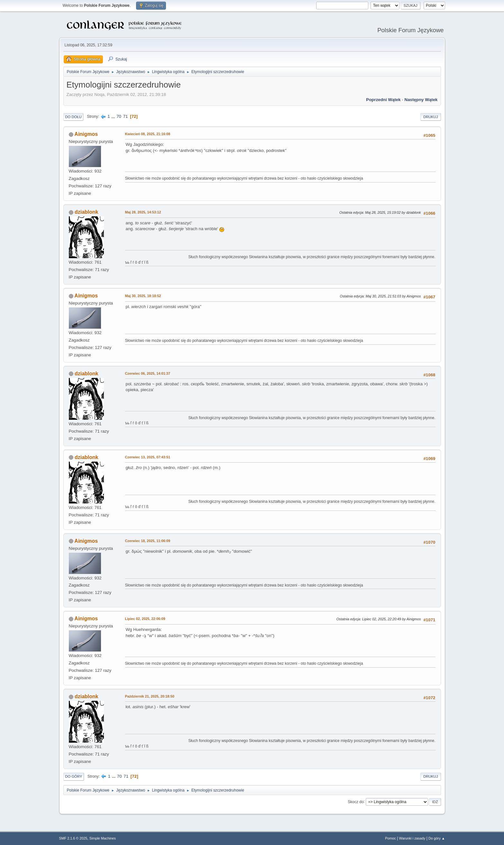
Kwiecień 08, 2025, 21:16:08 (148, 134)
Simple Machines (103, 838)
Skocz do (356, 802)
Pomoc (390, 838)
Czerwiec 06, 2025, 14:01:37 (148, 373)
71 (126, 116)
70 (119, 116)
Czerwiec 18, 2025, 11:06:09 (148, 541)
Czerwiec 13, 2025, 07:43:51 (148, 457)
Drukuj (431, 117)
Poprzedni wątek (383, 100)
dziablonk (87, 212)
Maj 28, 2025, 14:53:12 (143, 212)
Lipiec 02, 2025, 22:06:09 (145, 619)
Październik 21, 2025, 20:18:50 (150, 696)
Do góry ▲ (437, 838)
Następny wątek (421, 100)
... (114, 116)
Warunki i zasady (412, 838)
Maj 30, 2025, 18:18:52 (143, 296)
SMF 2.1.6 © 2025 (73, 838)
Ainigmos (86, 134)
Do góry (74, 776)
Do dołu (73, 117)
